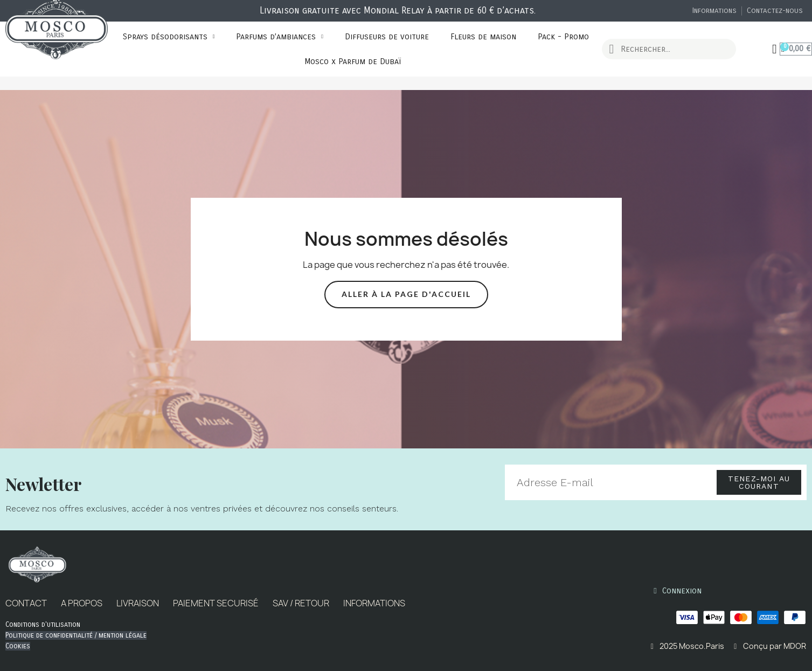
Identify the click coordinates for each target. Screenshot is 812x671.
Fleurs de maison (483, 37)
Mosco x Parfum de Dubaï (353, 61)
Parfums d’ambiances (280, 37)
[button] (406, 295)
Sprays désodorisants (169, 37)
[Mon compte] (775, 49)
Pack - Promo (563, 37)
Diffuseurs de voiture (387, 37)
